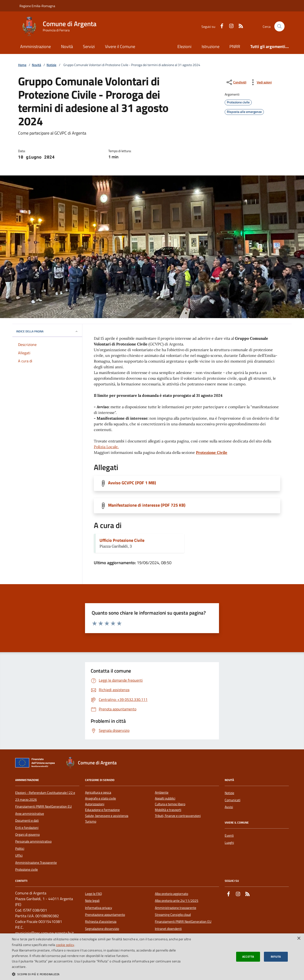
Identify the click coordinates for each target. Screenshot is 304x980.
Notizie (51, 65)
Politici (20, 849)
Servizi (89, 46)
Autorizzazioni (95, 804)
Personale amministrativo (33, 841)
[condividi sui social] (236, 82)
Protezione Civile (212, 452)
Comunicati (233, 800)
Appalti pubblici (165, 798)
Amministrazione (36, 46)
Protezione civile (26, 869)
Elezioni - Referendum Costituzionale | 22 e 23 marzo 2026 (45, 796)
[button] (102, 974)
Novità (67, 46)
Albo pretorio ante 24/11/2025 (177, 901)
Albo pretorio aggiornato (171, 894)
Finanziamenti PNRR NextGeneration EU (43, 806)
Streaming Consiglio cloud (173, 915)
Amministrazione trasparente (176, 908)
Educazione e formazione (102, 810)
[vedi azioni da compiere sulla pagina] (260, 82)
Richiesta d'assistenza (101, 922)
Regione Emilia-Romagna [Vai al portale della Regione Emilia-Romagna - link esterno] (37, 6)
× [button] (299, 939)
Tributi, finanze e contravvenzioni (178, 816)
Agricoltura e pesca (98, 793)
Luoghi (229, 843)
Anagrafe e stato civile (100, 798)
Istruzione (211, 46)
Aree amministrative (30, 814)
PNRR (235, 46)
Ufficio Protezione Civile (122, 540)
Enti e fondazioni (27, 828)
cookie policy (65, 945)
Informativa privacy (99, 908)
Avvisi (229, 807)
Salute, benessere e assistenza (107, 816)
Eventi (229, 835)
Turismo (91, 822)
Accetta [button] (248, 957)
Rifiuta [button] (276, 957)
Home (22, 65)
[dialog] (152, 957)
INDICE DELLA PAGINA (47, 331)
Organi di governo (27, 834)
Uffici (19, 855)
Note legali (92, 901)
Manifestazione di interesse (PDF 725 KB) (147, 505)
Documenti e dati (27, 820)
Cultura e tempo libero (170, 804)
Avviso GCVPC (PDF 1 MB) (132, 483)
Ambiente (162, 793)
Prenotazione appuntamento (105, 915)
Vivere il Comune (120, 46)
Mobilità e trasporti (168, 810)
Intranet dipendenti (168, 929)
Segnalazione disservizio (102, 929)
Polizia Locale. (106, 447)
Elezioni (184, 46)
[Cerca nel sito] (279, 27)
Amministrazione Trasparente (36, 863)
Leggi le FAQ (93, 894)
